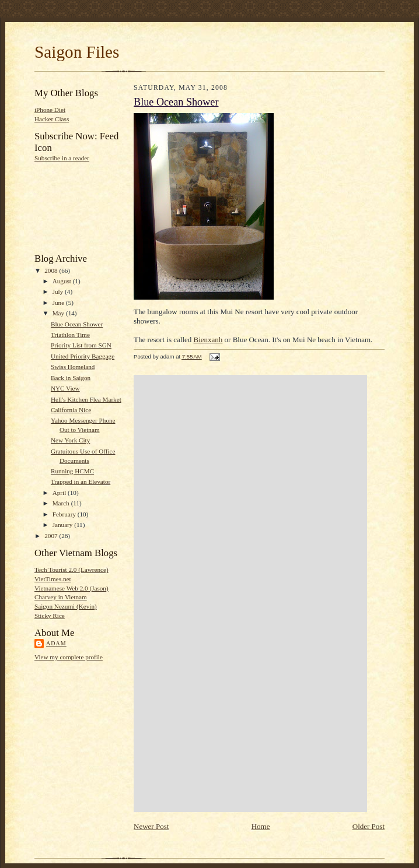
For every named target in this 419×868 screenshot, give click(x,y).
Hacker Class (52, 119)
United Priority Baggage (83, 356)
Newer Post (151, 826)
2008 (52, 270)
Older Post (369, 826)
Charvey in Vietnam (61, 597)
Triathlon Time (70, 335)
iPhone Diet (50, 110)
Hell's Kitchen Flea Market (86, 399)
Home (261, 826)
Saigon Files (77, 52)
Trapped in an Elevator (81, 482)
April (60, 493)
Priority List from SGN (81, 345)
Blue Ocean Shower (77, 324)
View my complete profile (69, 657)
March (62, 503)
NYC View (65, 388)
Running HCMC (72, 471)
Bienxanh (208, 340)
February (65, 514)
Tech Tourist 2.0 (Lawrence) (71, 570)
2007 (52, 536)
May (59, 313)
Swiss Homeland (73, 367)
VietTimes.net (53, 579)
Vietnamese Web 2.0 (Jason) (71, 588)
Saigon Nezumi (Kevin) (66, 606)
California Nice (71, 410)
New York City (70, 440)
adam (56, 643)
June (59, 303)
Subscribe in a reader (62, 158)
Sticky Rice (50, 616)
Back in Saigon (71, 378)
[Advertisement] (71, 207)
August (63, 281)
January (64, 525)
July (59, 291)
